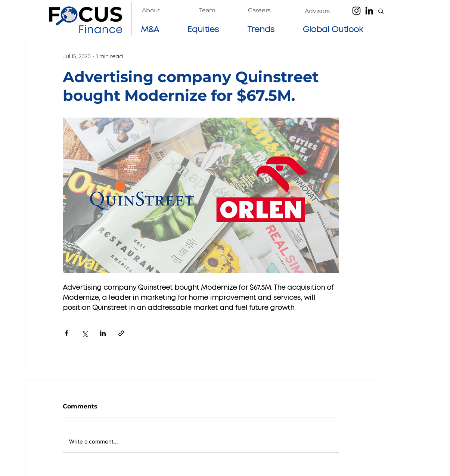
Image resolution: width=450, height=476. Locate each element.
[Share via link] (121, 333)
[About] (151, 10)
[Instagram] (356, 11)
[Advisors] (317, 11)
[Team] (207, 10)
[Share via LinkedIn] (103, 333)
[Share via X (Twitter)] (85, 333)
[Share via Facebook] (66, 333)
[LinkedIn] (369, 11)
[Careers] (259, 10)
